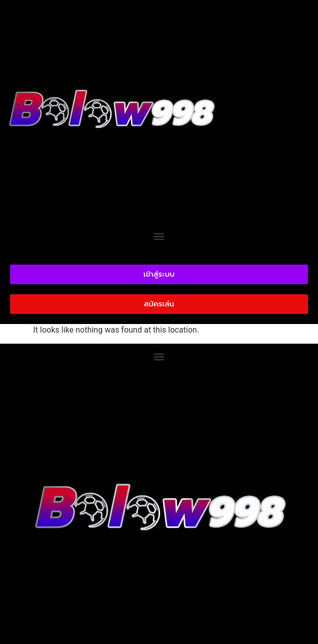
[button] (159, 236)
